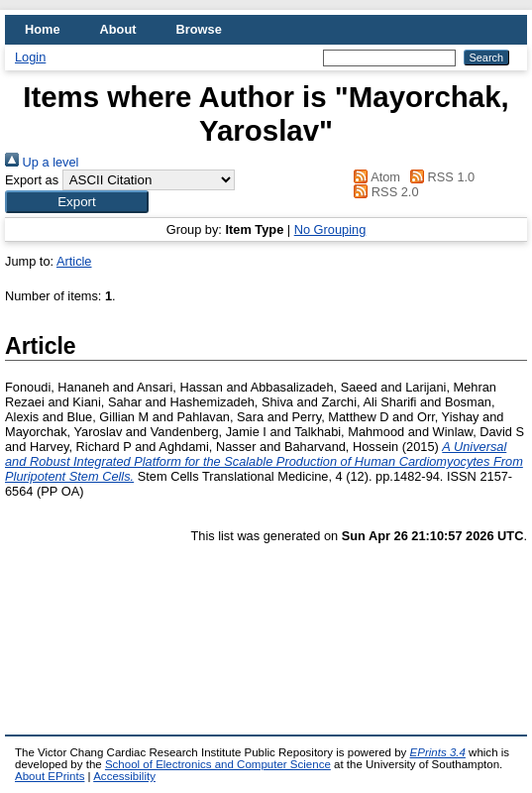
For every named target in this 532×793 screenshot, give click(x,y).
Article (74, 261)
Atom (374, 177)
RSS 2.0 (383, 192)
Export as (32, 180)
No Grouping (330, 229)
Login (30, 57)
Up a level (42, 162)
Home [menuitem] (43, 29)
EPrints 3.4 (438, 752)
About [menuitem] (118, 29)
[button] (77, 202)
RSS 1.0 (440, 177)
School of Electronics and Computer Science (218, 764)
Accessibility (124, 776)
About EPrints (50, 776)
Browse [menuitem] (199, 29)
